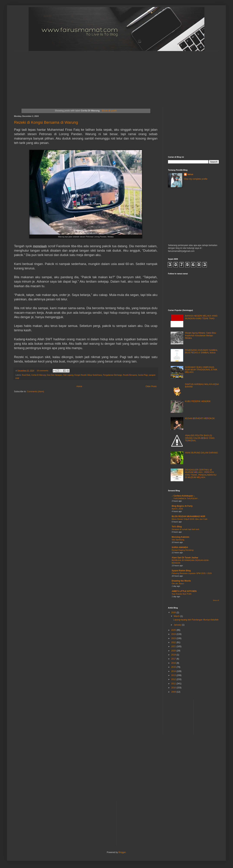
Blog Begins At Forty (182, 506)
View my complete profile (196, 179)
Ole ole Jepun (178, 583)
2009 (174, 692)
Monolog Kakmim (180, 537)
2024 (174, 634)
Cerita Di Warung (38, 375)
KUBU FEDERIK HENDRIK (198, 401)
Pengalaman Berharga (112, 375)
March (177, 616)
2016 (174, 663)
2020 (174, 651)
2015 (174, 667)
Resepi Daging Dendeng (183, 550)
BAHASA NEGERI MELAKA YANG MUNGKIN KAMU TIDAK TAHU (201, 317)
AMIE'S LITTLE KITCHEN (184, 591)
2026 (174, 613)
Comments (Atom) (35, 392)
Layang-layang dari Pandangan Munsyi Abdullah (196, 620)
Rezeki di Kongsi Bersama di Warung (46, 122)
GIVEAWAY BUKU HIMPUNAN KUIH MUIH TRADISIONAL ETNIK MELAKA (201, 370)
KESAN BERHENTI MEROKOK (200, 418)
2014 (174, 671)
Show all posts (109, 111)
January (178, 625)
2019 (174, 655)
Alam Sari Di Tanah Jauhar (185, 558)
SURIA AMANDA (180, 547)
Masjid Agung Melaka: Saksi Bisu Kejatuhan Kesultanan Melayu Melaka (201, 335)
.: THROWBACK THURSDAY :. (185, 498)
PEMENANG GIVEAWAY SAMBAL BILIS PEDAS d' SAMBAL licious (201, 351)
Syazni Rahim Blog (181, 571)
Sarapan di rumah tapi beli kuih (185, 529)
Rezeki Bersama (130, 375)
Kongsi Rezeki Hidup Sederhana (88, 375)
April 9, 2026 (177, 509)
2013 (174, 675)
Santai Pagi (143, 375)
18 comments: (43, 371)
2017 (174, 659)
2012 (174, 679)
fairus (190, 174)
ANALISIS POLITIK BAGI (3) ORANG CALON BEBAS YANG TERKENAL (200, 438)
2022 (174, 642)
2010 (174, 688)
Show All (216, 600)
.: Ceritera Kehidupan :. (183, 496)
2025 (174, 630)
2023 (174, 638)
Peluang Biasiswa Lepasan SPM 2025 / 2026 (192, 573)
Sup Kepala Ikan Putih (182, 594)
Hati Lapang (68, 375)
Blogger (122, 852)
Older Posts (151, 386)
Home (79, 386)
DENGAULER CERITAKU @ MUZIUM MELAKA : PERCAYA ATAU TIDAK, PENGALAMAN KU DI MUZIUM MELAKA (201, 474)
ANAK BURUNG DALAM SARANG (201, 453)
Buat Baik (26, 375)
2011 (174, 684)
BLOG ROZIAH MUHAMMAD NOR (188, 516)
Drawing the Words (181, 581)
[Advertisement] (99, 76)
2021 (174, 646)
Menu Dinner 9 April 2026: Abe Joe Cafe (190, 519)
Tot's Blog (177, 527)
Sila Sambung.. (178, 540)
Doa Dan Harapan (54, 375)
